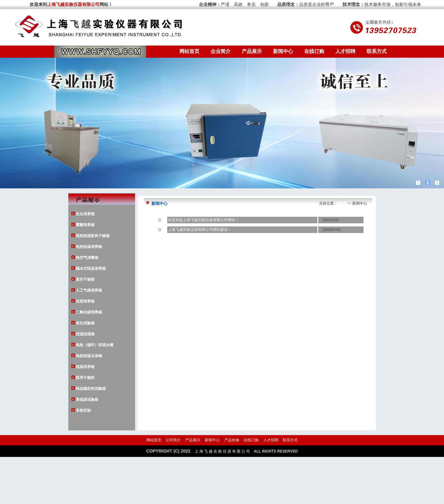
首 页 (342, 203)
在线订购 (314, 51)
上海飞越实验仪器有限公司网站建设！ (200, 230)
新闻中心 (283, 51)
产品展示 (252, 51)
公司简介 (173, 440)
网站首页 (189, 51)
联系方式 (377, 51)
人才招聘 (345, 51)
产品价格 (232, 440)
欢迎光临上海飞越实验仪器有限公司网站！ (203, 220)
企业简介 (221, 51)
